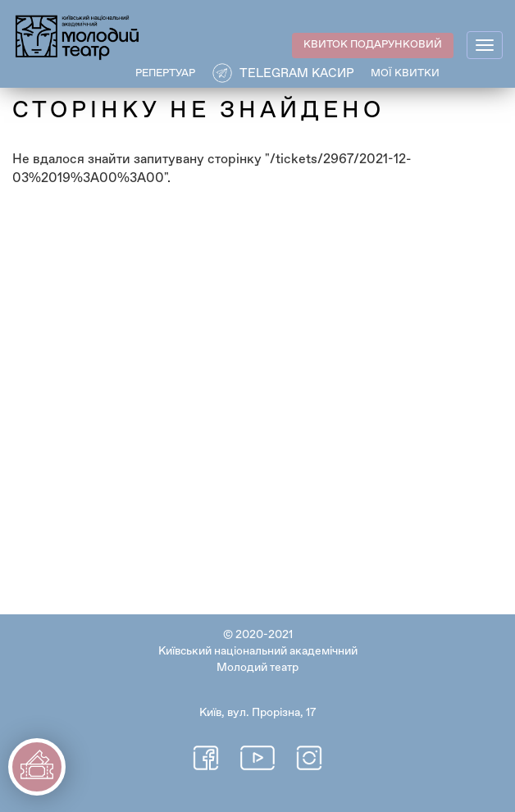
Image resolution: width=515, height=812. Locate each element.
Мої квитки (405, 73)
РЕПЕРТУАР (165, 73)
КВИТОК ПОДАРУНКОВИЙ (373, 45)
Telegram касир (297, 73)
